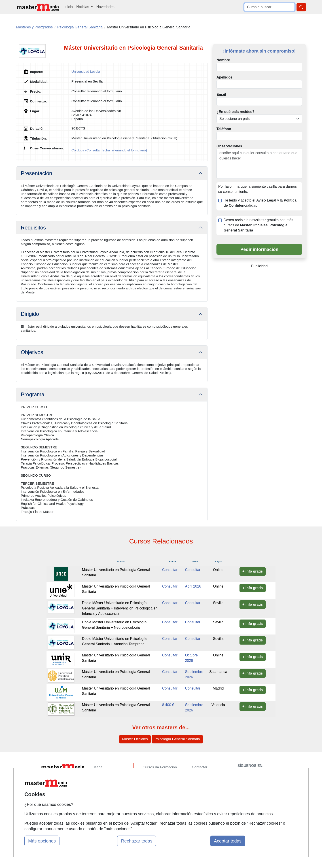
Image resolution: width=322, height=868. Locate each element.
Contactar (200, 767)
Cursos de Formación (160, 767)
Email (221, 94)
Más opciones (42, 841)
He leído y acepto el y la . (260, 203)
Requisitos (33, 228)
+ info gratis (253, 571)
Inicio (69, 7)
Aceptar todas (228, 841)
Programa (33, 394)
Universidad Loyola (86, 71)
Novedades (105, 7)
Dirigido (30, 314)
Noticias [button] (83, 7)
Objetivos (32, 352)
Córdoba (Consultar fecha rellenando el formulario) (109, 150)
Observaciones (229, 146)
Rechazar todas (137, 841)
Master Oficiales (135, 739)
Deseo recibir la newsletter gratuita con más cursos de (258, 225)
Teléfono (224, 129)
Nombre (223, 60)
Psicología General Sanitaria (177, 739)
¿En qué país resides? (235, 112)
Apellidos (225, 77)
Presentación (36, 173)
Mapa (98, 767)
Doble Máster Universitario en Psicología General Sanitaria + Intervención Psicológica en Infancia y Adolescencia (120, 608)
